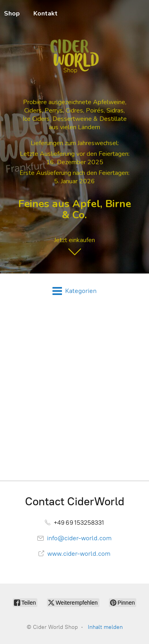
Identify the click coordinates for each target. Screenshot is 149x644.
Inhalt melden (105, 627)
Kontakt (45, 14)
